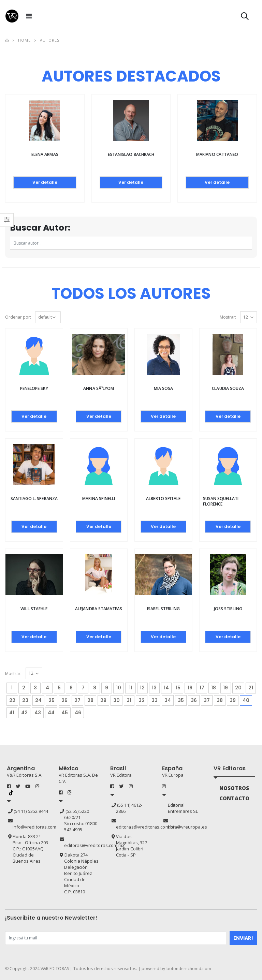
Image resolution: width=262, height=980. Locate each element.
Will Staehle (34, 609)
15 (178, 688)
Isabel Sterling (163, 609)
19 (225, 688)
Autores (50, 40)
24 (38, 700)
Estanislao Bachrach (131, 154)
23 (25, 700)
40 (247, 699)
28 (90, 700)
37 (207, 700)
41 (12, 713)
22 (12, 700)
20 (238, 688)
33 (155, 700)
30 (117, 700)
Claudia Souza (228, 388)
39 (233, 700)
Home (24, 40)
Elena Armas (45, 154)
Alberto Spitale (163, 499)
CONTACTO (234, 798)
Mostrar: (228, 317)
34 (168, 700)
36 (194, 700)
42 (24, 713)
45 (65, 713)
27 (77, 700)
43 (38, 713)
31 (129, 700)
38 (220, 700)
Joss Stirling (228, 609)
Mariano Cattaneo (217, 154)
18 (214, 688)
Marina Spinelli (99, 499)
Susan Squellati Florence (221, 501)
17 (202, 688)
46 (78, 713)
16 (190, 688)
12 (142, 688)
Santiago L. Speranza (34, 499)
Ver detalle (45, 182)
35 (181, 700)
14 (166, 688)
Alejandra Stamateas (99, 609)
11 (131, 688)
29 (103, 700)
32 (142, 700)
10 (119, 688)
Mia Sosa (163, 388)
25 (52, 700)
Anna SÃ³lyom (99, 388)
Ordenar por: (18, 317)
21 (251, 688)
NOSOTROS (234, 788)
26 (64, 700)
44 (51, 713)
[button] (245, 18)
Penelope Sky (34, 388)
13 (154, 688)
